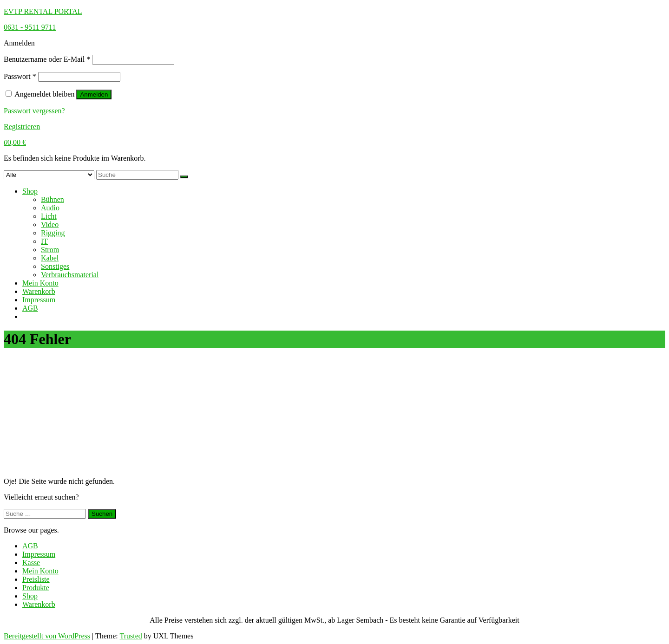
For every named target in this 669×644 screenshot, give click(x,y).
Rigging (53, 233)
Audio (50, 208)
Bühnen (52, 199)
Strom (50, 250)
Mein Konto (40, 283)
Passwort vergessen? (34, 111)
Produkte (36, 588)
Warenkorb (39, 291)
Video (50, 224)
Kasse (31, 563)
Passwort (20, 76)
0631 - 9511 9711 (30, 27)
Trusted (131, 636)
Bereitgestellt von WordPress (47, 636)
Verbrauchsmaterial (70, 275)
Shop (30, 191)
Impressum (39, 300)
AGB (30, 308)
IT (44, 241)
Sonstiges (55, 266)
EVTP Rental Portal (43, 11)
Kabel (50, 258)
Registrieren (22, 127)
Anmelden (94, 94)
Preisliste (36, 579)
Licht (49, 216)
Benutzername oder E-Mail (47, 59)
